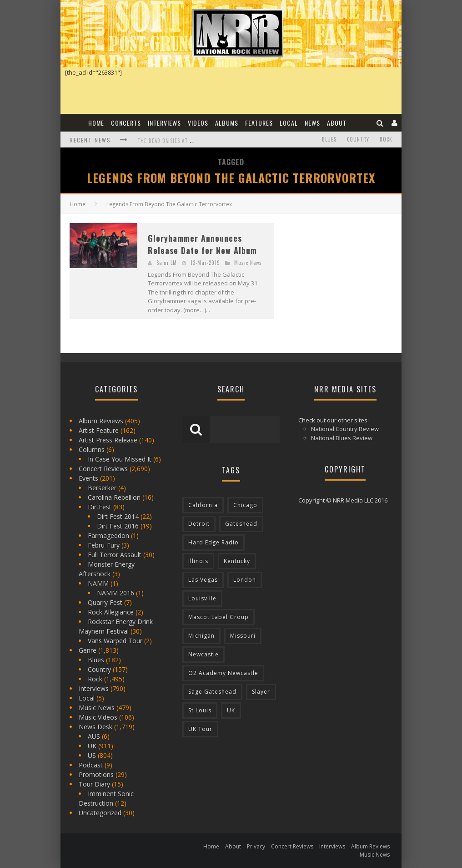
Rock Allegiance (111, 612)
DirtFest (100, 507)
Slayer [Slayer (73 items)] (261, 692)
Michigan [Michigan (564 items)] (201, 636)
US (92, 755)
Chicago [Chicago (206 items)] (245, 505)
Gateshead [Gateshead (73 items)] (241, 524)
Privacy (256, 846)
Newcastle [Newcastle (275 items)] (203, 654)
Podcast (91, 765)
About (337, 123)
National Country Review (345, 429)
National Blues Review (342, 438)
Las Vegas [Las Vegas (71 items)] (203, 580)
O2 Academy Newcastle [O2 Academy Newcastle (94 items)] (223, 673)
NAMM (98, 583)
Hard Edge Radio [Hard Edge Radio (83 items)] (213, 542)
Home (96, 123)
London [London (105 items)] (245, 580)
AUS (94, 736)
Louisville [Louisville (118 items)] (202, 598)
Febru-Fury (104, 545)
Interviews (164, 123)
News (312, 123)
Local (289, 123)
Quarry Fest (105, 602)
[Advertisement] (352, 280)
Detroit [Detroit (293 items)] (199, 524)
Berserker (102, 488)
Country (358, 139)
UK (92, 746)
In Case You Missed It (120, 459)
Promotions (96, 774)
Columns (92, 449)
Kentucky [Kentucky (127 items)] (237, 561)
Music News (248, 263)
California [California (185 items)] (203, 505)
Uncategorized (100, 813)
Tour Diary (94, 784)
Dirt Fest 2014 (118, 516)
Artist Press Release (108, 440)
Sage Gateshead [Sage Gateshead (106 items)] (212, 692)
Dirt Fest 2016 (118, 526)
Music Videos (98, 717)
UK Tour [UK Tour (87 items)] (200, 729)
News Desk (95, 727)
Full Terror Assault (115, 555)
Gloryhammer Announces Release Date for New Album (202, 244)
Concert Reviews (103, 469)
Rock (386, 139)
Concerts (126, 123)
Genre (88, 650)
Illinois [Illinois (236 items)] (198, 561)
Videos (198, 123)
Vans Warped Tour (115, 641)
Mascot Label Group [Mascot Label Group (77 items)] (218, 617)
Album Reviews (101, 421)
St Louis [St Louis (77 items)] (200, 710)
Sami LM (167, 263)
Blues (329, 139)
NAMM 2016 (115, 593)
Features (259, 123)
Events (88, 478)
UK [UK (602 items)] (231, 710)
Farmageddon (108, 536)
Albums (227, 123)
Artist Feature (99, 430)
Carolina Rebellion (114, 497)
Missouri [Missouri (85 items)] (243, 636)
